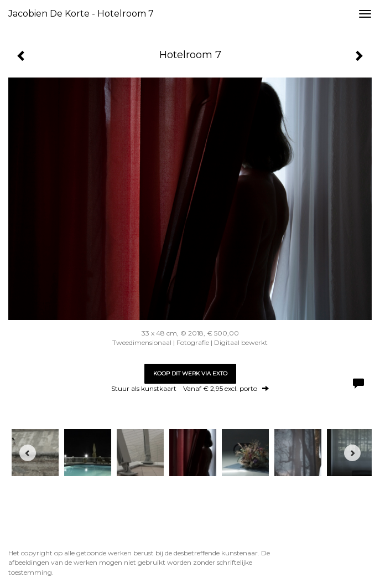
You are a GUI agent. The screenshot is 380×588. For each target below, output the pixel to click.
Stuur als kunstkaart (190, 388)
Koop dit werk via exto (190, 373)
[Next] (352, 453)
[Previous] (28, 453)
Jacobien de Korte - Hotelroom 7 (81, 14)
